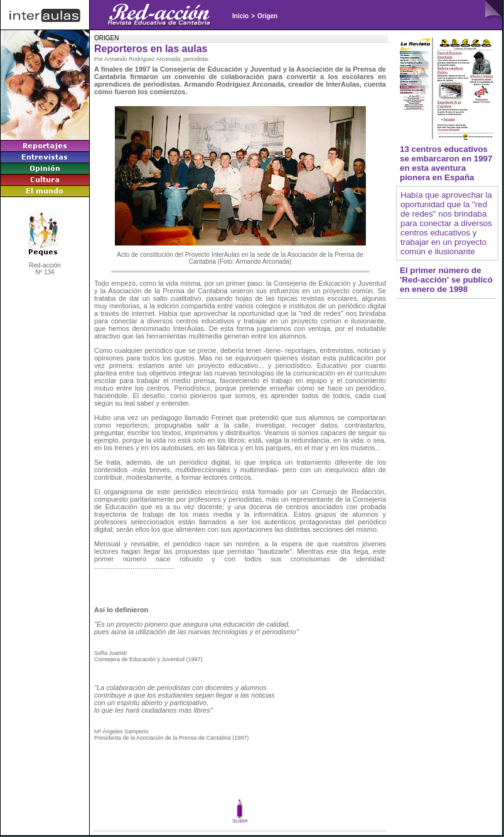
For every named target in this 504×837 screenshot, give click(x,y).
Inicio (240, 16)
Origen (267, 16)
